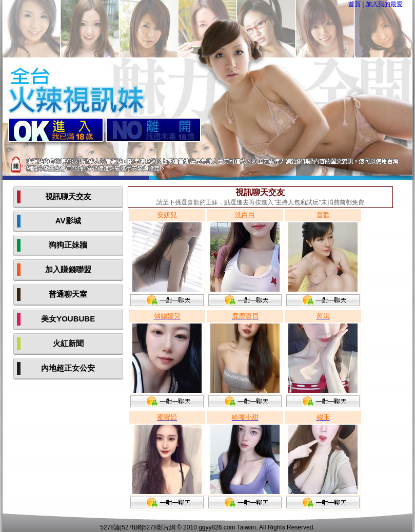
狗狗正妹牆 (68, 245)
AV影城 (68, 221)
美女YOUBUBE (68, 319)
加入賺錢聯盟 (68, 269)
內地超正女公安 (68, 368)
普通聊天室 (68, 294)
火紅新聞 (68, 343)
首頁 (354, 4)
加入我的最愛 (384, 4)
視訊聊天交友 (68, 196)
